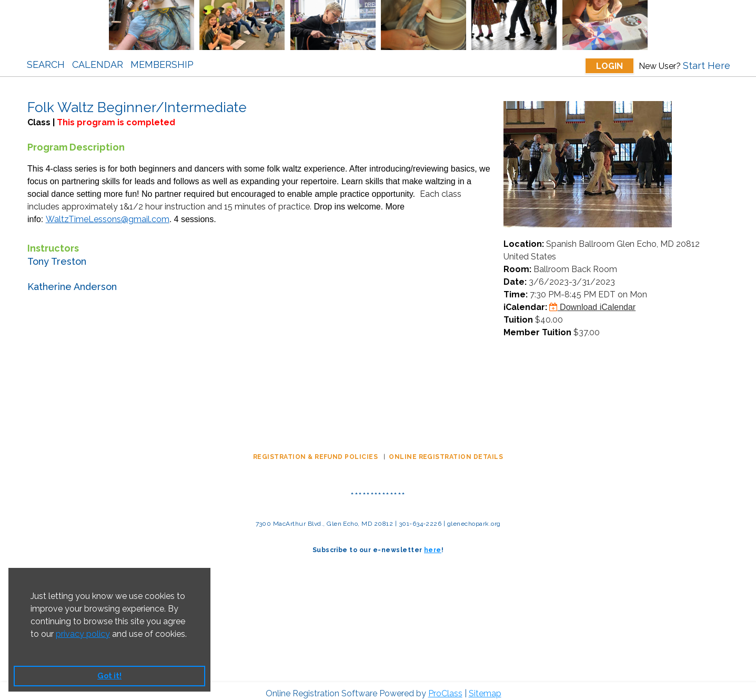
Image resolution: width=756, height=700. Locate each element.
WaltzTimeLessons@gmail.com (108, 214)
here (433, 545)
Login (609, 66)
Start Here (707, 66)
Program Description (76, 142)
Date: (515, 277)
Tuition (518, 314)
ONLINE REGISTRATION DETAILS (446, 452)
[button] (32, 647)
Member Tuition (537, 327)
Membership (162, 64)
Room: (517, 264)
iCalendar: (525, 302)
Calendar (98, 64)
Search (46, 64)
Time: (516, 289)
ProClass (445, 688)
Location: (524, 239)
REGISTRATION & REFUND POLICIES (316, 452)
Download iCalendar (593, 302)
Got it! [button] (109, 676)
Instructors (53, 243)
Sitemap (485, 688)
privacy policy (83, 634)
